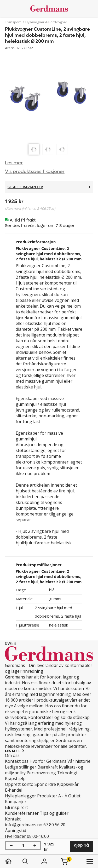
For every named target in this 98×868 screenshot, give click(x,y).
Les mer (14, 163)
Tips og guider (54, 813)
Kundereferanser (22, 813)
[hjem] (13, 861)
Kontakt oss (17, 761)
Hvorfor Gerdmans (48, 761)
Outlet (74, 796)
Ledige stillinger (21, 767)
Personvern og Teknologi (52, 773)
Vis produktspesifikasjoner (35, 172)
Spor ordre (45, 784)
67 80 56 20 (54, 825)
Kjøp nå (81, 845)
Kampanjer (16, 802)
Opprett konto (19, 784)
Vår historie (79, 761)
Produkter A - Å (52, 796)
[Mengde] (23, 846)
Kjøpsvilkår (68, 784)
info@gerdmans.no (24, 825)
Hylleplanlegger (21, 796)
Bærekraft (48, 767)
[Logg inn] (44, 861)
